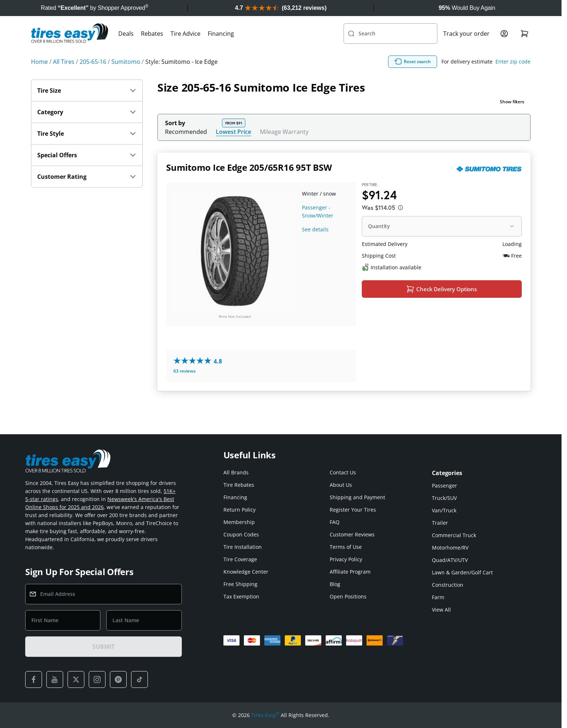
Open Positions (348, 596)
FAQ (335, 522)
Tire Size (87, 107)
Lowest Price (233, 148)
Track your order (466, 50)
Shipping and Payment (357, 497)
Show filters (512, 118)
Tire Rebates (239, 485)
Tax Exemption (241, 596)
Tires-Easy (265, 715)
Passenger (445, 486)
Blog (335, 584)
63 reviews (185, 387)
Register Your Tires (353, 510)
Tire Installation (243, 547)
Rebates (152, 50)
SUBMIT (103, 647)
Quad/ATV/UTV (450, 560)
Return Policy (240, 510)
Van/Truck (444, 510)
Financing (221, 50)
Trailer (440, 523)
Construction (448, 585)
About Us (341, 485)
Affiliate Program (350, 572)
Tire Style (87, 150)
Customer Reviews (352, 534)
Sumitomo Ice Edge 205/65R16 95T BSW (249, 183)
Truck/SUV (444, 498)
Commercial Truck (454, 535)
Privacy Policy (346, 559)
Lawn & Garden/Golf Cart (462, 572)
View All (441, 610)
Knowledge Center (246, 572)
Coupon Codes (241, 534)
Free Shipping (240, 584)
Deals (126, 50)
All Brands (236, 472)
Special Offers (87, 171)
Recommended (186, 148)
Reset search (448, 78)
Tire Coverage (240, 559)
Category (87, 128)
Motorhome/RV (450, 548)
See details (315, 245)
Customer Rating (87, 193)
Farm (438, 597)
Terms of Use (346, 547)
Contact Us (343, 472)
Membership (239, 522)
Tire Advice (185, 50)
